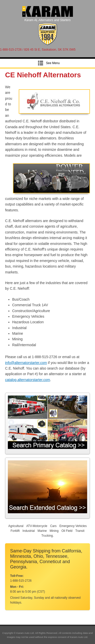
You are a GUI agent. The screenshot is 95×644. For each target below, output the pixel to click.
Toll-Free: (17, 576)
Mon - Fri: (17, 587)
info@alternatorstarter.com (26, 363)
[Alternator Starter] (47, 44)
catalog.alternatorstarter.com (27, 380)
